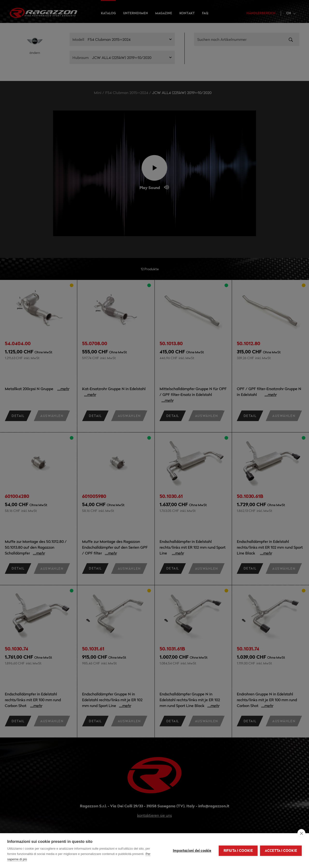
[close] (301, 833)
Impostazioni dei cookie (192, 851)
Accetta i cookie (281, 851)
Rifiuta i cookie (238, 851)
